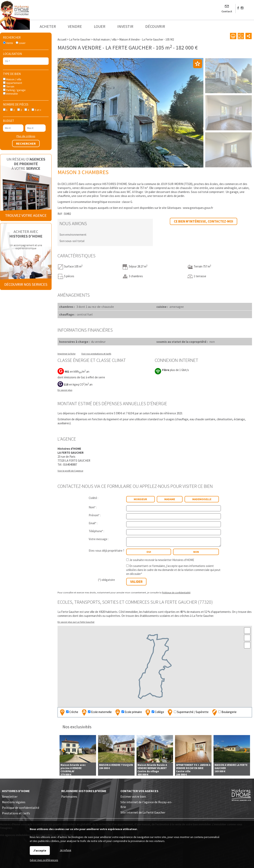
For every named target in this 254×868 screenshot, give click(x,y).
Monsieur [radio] (140, 499)
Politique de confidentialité (176, 592)
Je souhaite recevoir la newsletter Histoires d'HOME (162, 560)
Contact (227, 11)
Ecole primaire (128, 712)
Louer (21, 43)
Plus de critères (26, 136)
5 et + (36, 110)
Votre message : (99, 539)
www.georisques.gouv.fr (198, 208)
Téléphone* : (96, 531)
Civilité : (93, 498)
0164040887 (70, 465)
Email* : (93, 523)
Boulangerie (224, 712)
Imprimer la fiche (66, 354)
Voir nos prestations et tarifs (96, 354)
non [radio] (196, 552)
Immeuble (10, 94)
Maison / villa (12, 79)
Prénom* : (95, 515)
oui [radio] (149, 552)
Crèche (69, 712)
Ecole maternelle (96, 712)
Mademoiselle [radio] (202, 499)
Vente (8, 43)
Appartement (13, 83)
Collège (154, 712)
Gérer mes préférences (44, 860)
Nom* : (93, 507)
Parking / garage (14, 90)
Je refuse (65, 850)
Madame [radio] (170, 499)
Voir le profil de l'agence (70, 471)
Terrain (9, 86)
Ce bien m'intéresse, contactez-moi (203, 221)
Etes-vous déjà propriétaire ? (106, 551)
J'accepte (40, 851)
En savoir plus (65, 390)
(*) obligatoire (106, 580)
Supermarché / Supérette (188, 712)
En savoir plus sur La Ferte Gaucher (76, 622)
